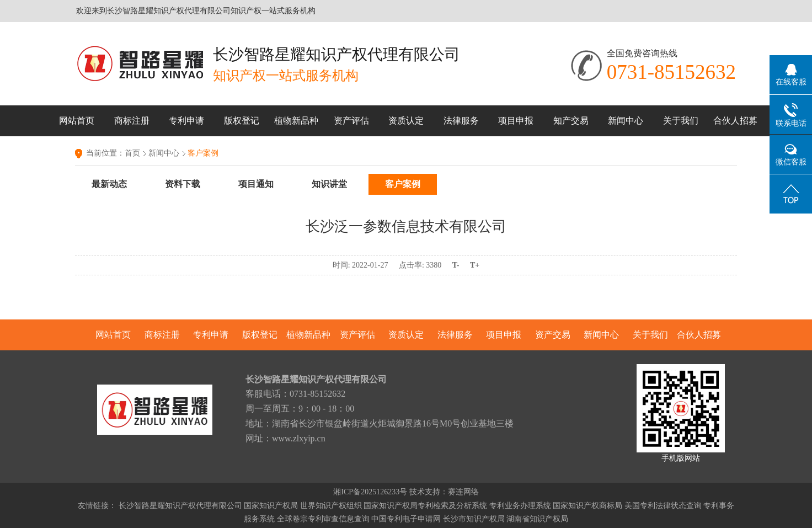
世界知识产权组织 (331, 506)
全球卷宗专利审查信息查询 (323, 519)
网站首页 (77, 121)
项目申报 (516, 121)
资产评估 (351, 121)
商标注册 (132, 121)
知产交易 (571, 121)
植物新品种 (296, 121)
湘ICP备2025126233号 (370, 492)
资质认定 (406, 121)
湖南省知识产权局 (537, 519)
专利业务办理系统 (520, 506)
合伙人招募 (735, 121)
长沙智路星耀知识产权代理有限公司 (180, 506)
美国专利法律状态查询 (663, 506)
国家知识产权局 (271, 506)
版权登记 (242, 121)
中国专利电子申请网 (406, 519)
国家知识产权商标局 (587, 506)
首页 (132, 153)
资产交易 (553, 335)
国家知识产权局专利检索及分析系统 (425, 506)
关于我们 (681, 121)
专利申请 (186, 121)
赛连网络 (463, 492)
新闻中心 (626, 121)
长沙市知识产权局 (474, 519)
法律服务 (461, 121)
